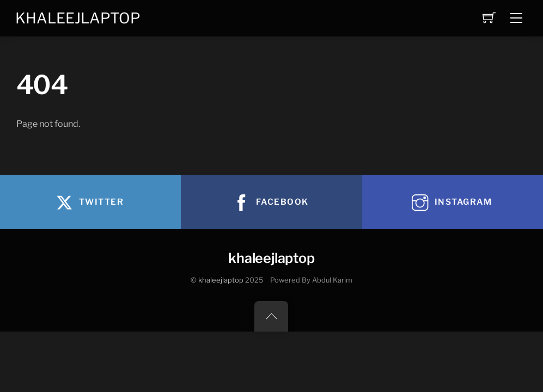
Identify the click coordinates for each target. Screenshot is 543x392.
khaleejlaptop (221, 280)
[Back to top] (271, 316)
